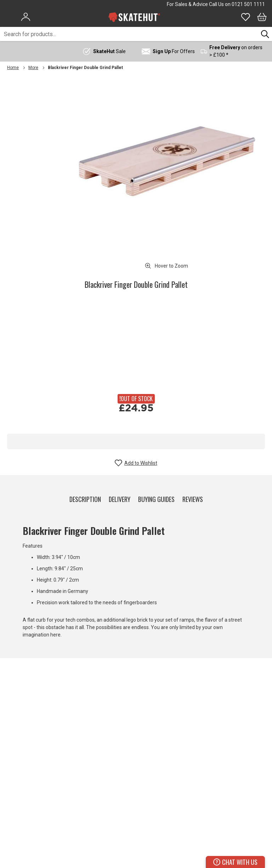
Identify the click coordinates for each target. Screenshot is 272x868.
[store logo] (134, 17)
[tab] (85, 498)
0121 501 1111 (248, 4)
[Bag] (262, 17)
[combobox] (129, 34)
